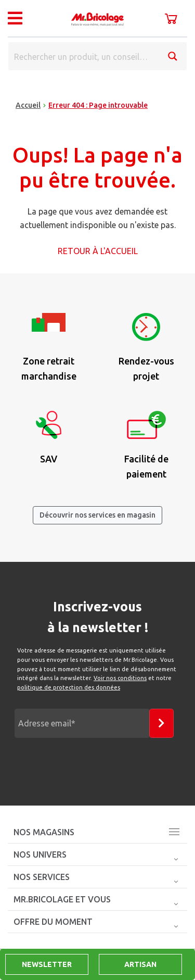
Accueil (28, 105)
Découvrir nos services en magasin (97, 515)
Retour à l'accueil (98, 251)
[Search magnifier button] (173, 56)
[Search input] (84, 56)
